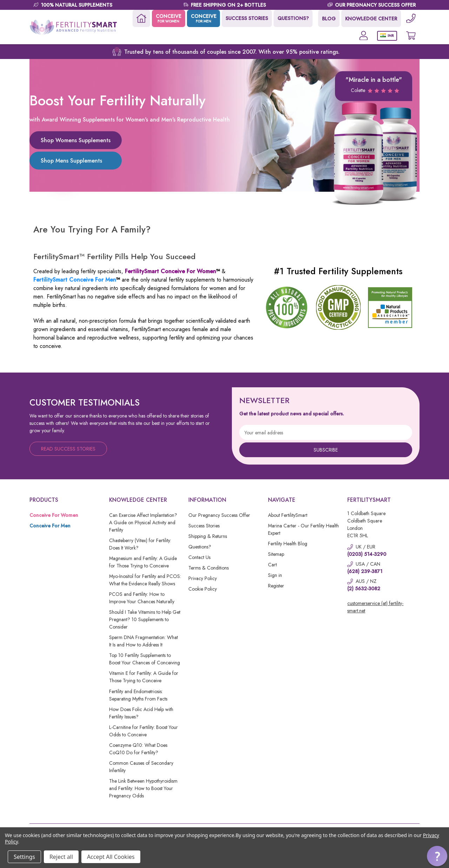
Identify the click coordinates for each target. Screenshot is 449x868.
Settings (24, 857)
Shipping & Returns (208, 536)
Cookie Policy (203, 589)
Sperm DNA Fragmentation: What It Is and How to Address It (143, 641)
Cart (272, 565)
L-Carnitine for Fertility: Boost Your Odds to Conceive (143, 731)
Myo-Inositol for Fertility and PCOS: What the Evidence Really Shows (145, 580)
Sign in (275, 575)
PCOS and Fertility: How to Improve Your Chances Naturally (142, 598)
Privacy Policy (203, 578)
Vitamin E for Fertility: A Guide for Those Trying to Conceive (144, 677)
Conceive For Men (50, 526)
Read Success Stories (68, 449)
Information (207, 500)
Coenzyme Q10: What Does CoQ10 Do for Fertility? (138, 749)
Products (44, 500)
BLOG (329, 19)
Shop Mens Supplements (71, 160)
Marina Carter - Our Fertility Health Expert (303, 529)
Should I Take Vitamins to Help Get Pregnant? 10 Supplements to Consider (145, 619)
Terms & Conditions (209, 568)
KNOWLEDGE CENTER (371, 19)
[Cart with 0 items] (411, 36)
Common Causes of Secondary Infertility (141, 767)
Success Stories (204, 526)
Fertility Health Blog (288, 544)
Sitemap (276, 554)
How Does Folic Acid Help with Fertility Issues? (141, 713)
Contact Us (199, 557)
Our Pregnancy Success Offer (219, 515)
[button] (437, 856)
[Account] (363, 36)
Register (276, 586)
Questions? (200, 547)
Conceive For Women (54, 515)
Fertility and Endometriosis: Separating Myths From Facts (138, 695)
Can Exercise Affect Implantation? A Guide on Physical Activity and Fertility (143, 522)
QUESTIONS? (293, 18)
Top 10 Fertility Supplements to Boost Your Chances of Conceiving (145, 659)
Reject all (61, 857)
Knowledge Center (138, 500)
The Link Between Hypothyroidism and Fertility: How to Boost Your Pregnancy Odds (143, 788)
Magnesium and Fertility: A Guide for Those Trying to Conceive (143, 562)
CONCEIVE (168, 18)
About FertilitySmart (288, 515)
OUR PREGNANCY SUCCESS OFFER (375, 5)
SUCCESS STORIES (246, 18)
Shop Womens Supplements (76, 140)
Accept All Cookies (111, 857)
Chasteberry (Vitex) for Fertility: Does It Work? (140, 544)
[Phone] (411, 18)
